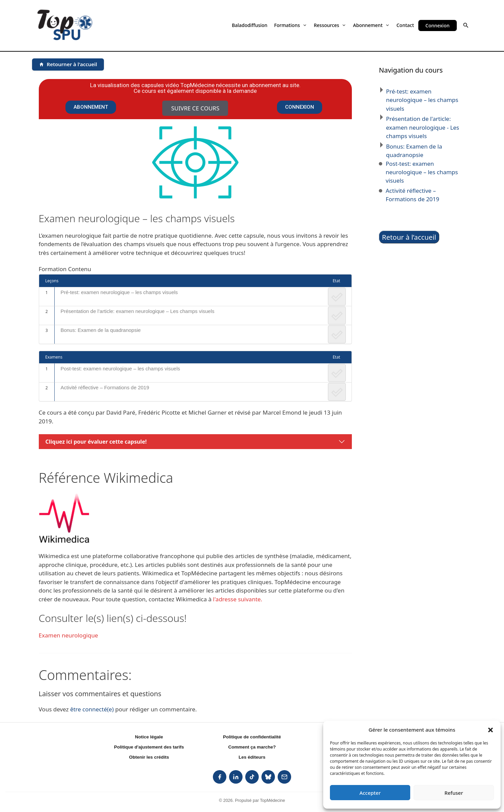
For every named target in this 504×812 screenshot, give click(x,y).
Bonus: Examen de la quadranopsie (101, 330)
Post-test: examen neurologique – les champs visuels (120, 369)
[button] (491, 730)
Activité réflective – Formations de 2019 (105, 387)
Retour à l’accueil (409, 237)
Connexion (437, 25)
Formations (291, 25)
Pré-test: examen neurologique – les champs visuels (119, 292)
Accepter (370, 793)
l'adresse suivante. (237, 599)
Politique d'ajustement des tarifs (149, 747)
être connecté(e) (92, 709)
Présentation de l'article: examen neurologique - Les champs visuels (423, 127)
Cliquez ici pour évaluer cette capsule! (96, 442)
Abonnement (372, 25)
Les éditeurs (252, 757)
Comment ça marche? (252, 747)
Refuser (454, 793)
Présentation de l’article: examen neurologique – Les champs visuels (137, 311)
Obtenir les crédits (149, 757)
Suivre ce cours (195, 108)
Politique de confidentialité (252, 737)
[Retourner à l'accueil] (68, 64)
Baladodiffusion (249, 25)
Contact (405, 25)
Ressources (330, 25)
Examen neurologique (68, 635)
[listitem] (220, 777)
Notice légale (149, 737)
